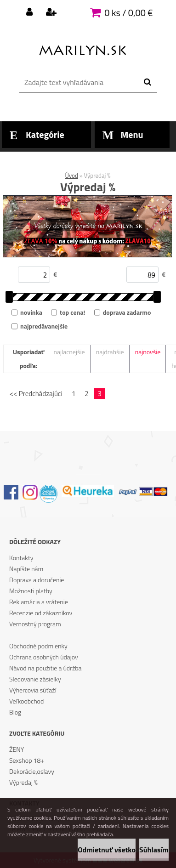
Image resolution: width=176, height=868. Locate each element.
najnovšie (148, 352)
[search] (147, 82)
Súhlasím (154, 850)
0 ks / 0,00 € (128, 13)
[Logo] (82, 48)
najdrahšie (110, 352)
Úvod (72, 176)
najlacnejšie (69, 352)
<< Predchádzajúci (36, 394)
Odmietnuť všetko (107, 850)
